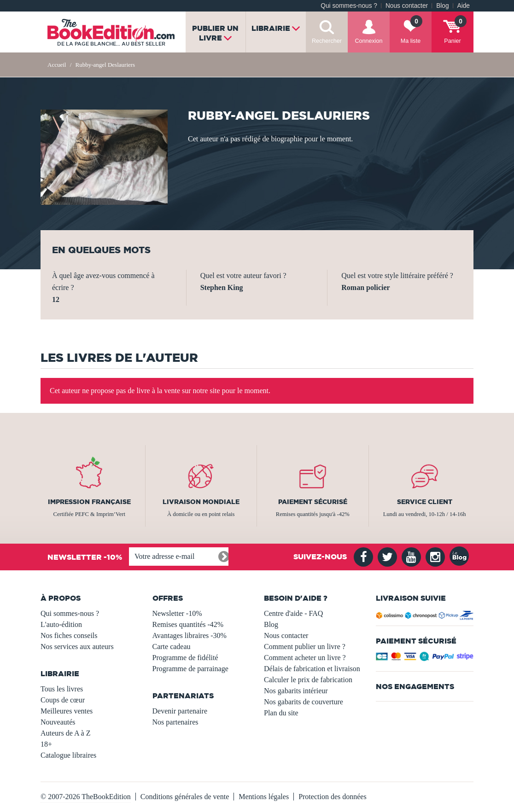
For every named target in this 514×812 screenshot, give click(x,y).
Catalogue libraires (68, 755)
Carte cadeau (172, 647)
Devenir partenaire (180, 711)
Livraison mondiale (201, 502)
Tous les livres (62, 689)
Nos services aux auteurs (77, 647)
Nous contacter (407, 6)
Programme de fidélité (185, 658)
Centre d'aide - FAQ (293, 613)
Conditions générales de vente (185, 797)
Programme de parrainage (190, 669)
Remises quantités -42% (188, 624)
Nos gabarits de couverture (304, 702)
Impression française (89, 502)
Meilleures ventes (67, 711)
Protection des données (333, 797)
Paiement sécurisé (313, 502)
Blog (442, 6)
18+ (46, 744)
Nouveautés (58, 722)
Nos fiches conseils (69, 635)
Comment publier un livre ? (305, 647)
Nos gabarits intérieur (296, 691)
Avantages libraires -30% (190, 635)
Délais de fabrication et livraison (312, 669)
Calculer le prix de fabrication (308, 680)
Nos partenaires (175, 722)
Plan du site (281, 713)
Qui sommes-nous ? (349, 6)
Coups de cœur (63, 700)
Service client (425, 502)
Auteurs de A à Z (65, 733)
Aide (464, 6)
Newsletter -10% (177, 613)
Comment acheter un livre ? (305, 658)
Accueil (57, 65)
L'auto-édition (61, 624)
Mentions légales (264, 797)
